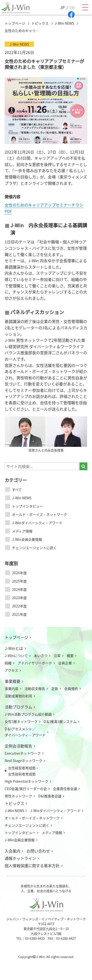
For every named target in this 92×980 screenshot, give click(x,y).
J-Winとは (14, 648)
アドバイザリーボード (35, 663)
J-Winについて (16, 656)
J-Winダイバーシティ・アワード (37, 523)
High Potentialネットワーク (26, 781)
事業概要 (13, 681)
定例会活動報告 (18, 746)
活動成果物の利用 (18, 696)
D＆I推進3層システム (60, 721)
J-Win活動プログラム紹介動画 (28, 714)
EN (72, 7)
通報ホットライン (20, 858)
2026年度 (19, 573)
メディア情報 (22, 531)
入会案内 (13, 851)
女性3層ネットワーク (21, 721)
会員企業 (65, 663)
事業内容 (12, 688)
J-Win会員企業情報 (27, 539)
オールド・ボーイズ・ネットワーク (39, 514)
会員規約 (71, 688)
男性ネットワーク (18, 796)
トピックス (14, 803)
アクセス (11, 670)
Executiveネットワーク (23, 753)
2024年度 (19, 589)
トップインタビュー (27, 506)
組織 (8, 663)
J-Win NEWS (22, 498)
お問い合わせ (38, 851)
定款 (55, 688)
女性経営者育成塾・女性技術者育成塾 (24, 771)
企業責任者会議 (65, 789)
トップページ (16, 637)
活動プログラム (18, 707)
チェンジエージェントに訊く (34, 548)
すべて (17, 490)
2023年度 (19, 598)
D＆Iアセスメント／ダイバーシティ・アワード (25, 732)
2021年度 (19, 614)
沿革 (57, 656)
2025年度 (19, 581)
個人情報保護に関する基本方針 (32, 865)
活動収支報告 (35, 688)
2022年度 (19, 606)
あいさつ (41, 656)
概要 (70, 656)
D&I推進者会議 (50, 796)
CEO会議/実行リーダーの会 (26, 789)
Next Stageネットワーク (24, 761)
